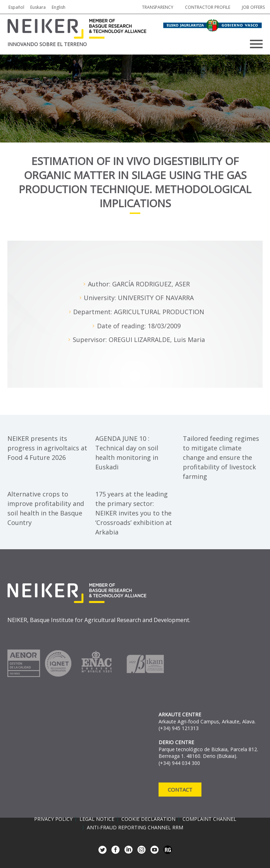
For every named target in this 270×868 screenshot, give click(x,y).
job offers (253, 7)
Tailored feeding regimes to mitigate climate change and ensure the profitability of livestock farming (221, 457)
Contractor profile (208, 7)
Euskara (38, 7)
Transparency (158, 7)
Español (16, 7)
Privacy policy (53, 819)
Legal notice (97, 819)
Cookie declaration (148, 819)
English (59, 7)
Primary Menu (256, 44)
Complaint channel (209, 819)
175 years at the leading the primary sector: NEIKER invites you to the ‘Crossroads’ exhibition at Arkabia (134, 513)
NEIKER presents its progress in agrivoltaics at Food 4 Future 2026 (47, 448)
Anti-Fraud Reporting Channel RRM (135, 828)
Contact (180, 790)
